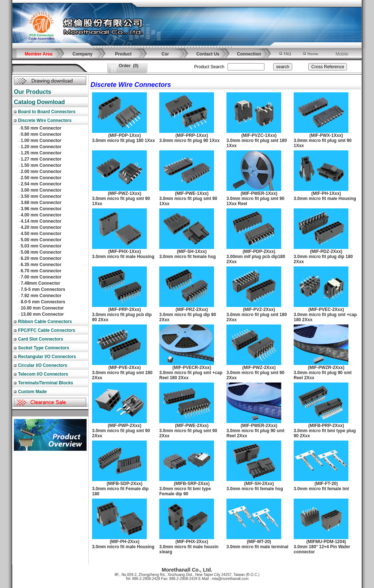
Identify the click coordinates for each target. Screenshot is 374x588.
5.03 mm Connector (41, 246)
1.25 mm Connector (41, 153)
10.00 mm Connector (42, 308)
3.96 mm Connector (41, 209)
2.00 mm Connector (41, 172)
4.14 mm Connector (41, 221)
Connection (249, 54)
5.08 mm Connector (41, 252)
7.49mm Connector (41, 283)
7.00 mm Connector (41, 277)
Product (123, 54)
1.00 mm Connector (41, 141)
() (129, 66)
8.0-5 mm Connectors (43, 302)
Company (83, 54)
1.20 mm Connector (41, 147)
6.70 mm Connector (41, 271)
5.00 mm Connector (41, 240)
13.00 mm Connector (42, 314)
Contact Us (208, 54)
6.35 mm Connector (41, 265)
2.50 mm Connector (41, 178)
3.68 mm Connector (41, 203)
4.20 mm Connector (41, 227)
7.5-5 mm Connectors (43, 289)
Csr (165, 54)
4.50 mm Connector (41, 234)
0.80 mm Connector (41, 134)
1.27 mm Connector (41, 159)
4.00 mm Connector (41, 215)
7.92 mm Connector (41, 296)
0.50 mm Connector (41, 128)
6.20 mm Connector (41, 258)
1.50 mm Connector (41, 165)
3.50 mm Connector (41, 196)
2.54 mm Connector (41, 184)
